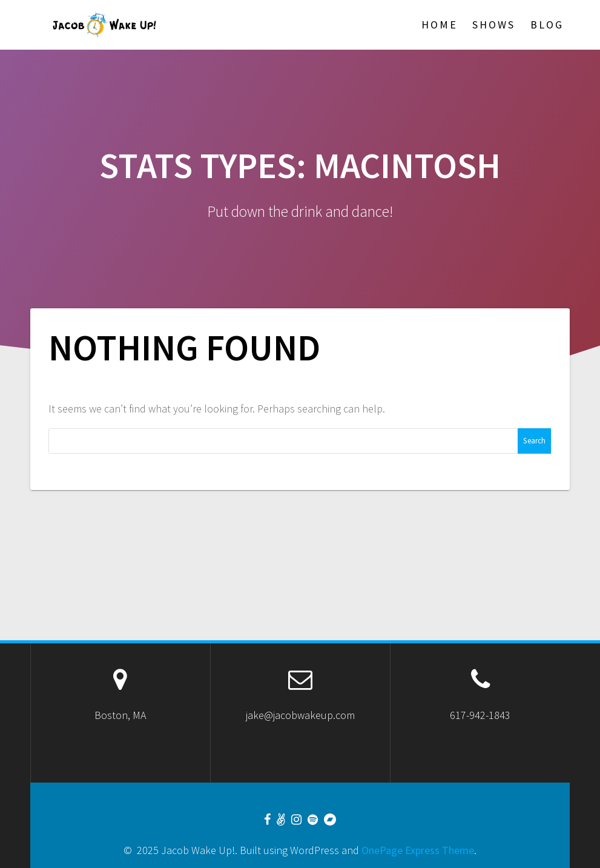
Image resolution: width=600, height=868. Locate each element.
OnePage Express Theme (418, 850)
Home (440, 25)
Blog (547, 25)
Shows (494, 25)
